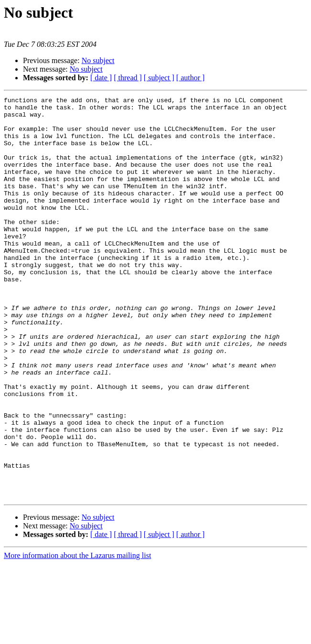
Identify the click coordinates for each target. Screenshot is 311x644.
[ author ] (191, 78)
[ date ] (101, 78)
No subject (98, 60)
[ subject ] (159, 78)
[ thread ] (128, 78)
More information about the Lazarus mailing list (77, 636)
